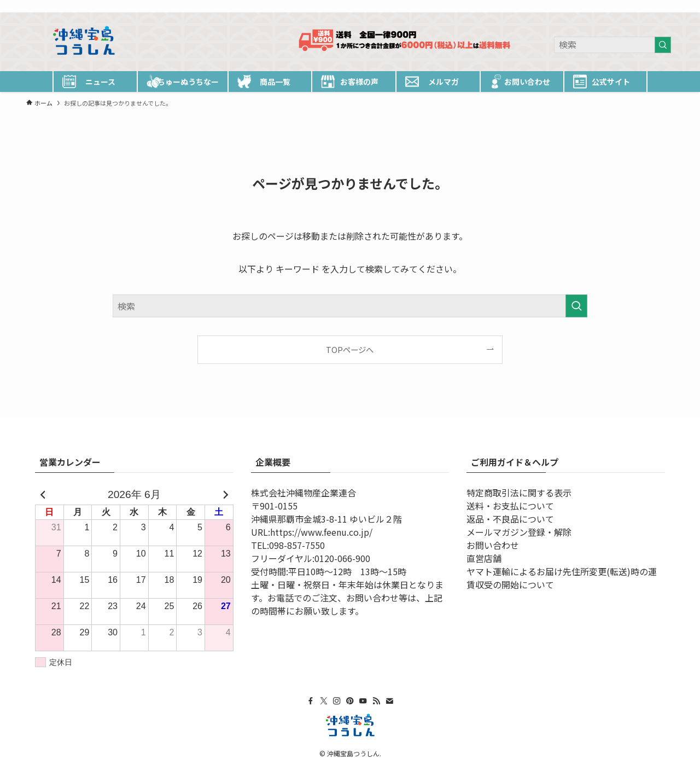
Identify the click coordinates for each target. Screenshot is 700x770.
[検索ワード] (612, 45)
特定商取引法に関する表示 (519, 493)
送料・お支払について (510, 506)
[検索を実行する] (663, 45)
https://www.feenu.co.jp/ (321, 532)
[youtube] (624, 6)
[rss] (638, 6)
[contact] (652, 6)
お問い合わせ (493, 545)
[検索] (667, 6)
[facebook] (567, 6)
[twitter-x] (581, 6)
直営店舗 (484, 558)
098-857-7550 (297, 545)
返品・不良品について (510, 519)
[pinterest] (610, 6)
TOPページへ (350, 349)
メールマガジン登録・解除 (519, 532)
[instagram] (596, 6)
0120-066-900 (342, 558)
